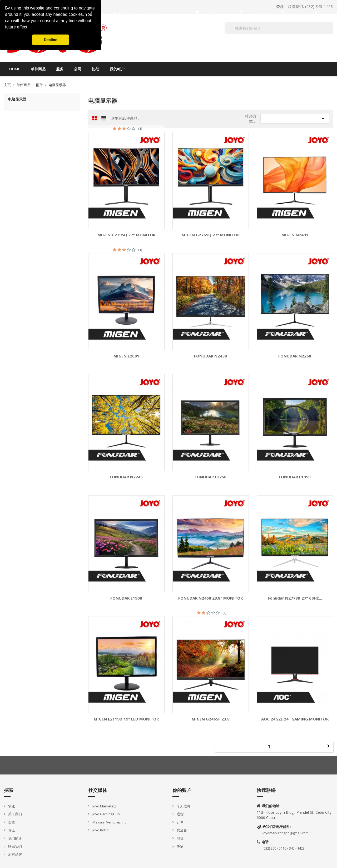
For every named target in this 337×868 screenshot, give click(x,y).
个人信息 (183, 806)
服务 (60, 69)
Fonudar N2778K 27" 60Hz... (295, 598)
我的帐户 (117, 69)
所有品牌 (15, 854)
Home (15, 69)
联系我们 (15, 846)
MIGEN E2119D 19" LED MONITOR (126, 719)
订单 (180, 822)
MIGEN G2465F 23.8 (211, 719)
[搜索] (279, 28)
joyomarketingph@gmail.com (286, 833)
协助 (96, 69)
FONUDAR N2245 (126, 477)
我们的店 (15, 838)
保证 (11, 830)
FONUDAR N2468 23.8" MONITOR (210, 598)
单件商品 (38, 69)
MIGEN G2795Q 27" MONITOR (126, 235)
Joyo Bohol (100, 830)
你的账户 (182, 790)
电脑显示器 (17, 99)
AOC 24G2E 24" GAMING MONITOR (295, 719)
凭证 (180, 846)
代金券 (181, 830)
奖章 (11, 822)
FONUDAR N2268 (295, 356)
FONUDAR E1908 (126, 598)
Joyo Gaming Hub (106, 814)
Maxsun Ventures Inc (109, 822)
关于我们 (15, 814)
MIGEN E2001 (126, 356)
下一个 (328, 746)
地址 (180, 838)
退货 (180, 814)
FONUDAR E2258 (210, 477)
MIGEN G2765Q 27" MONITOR (211, 235)
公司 (78, 69)
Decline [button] (50, 40)
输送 (11, 806)
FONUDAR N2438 (210, 356)
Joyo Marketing (104, 806)
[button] (30, 28)
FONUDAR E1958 (295, 477)
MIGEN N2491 (295, 235)
